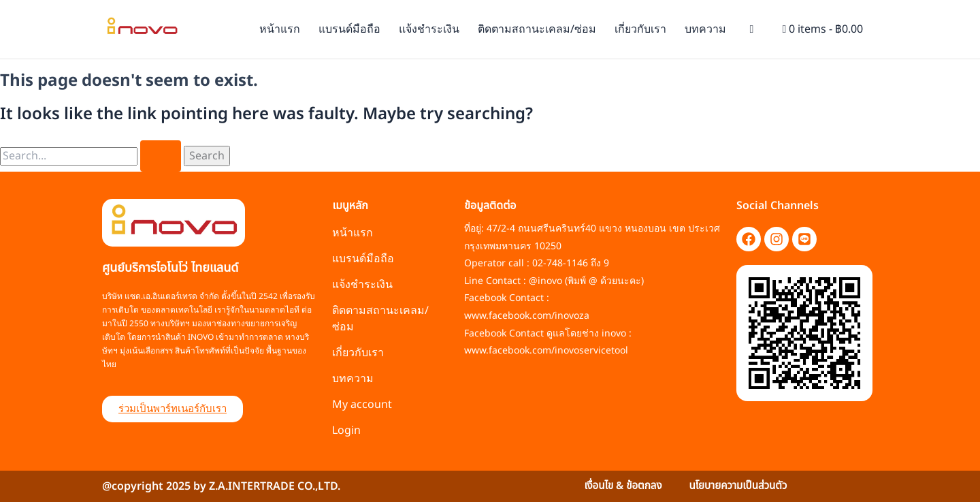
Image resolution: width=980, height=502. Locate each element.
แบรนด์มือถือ (349, 29)
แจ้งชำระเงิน (429, 29)
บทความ (705, 29)
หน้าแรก (280, 29)
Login (346, 430)
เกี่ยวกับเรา (640, 29)
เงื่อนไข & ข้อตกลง (620, 486)
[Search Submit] (161, 156)
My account (362, 405)
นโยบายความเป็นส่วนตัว (740, 486)
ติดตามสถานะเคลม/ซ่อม (537, 29)
